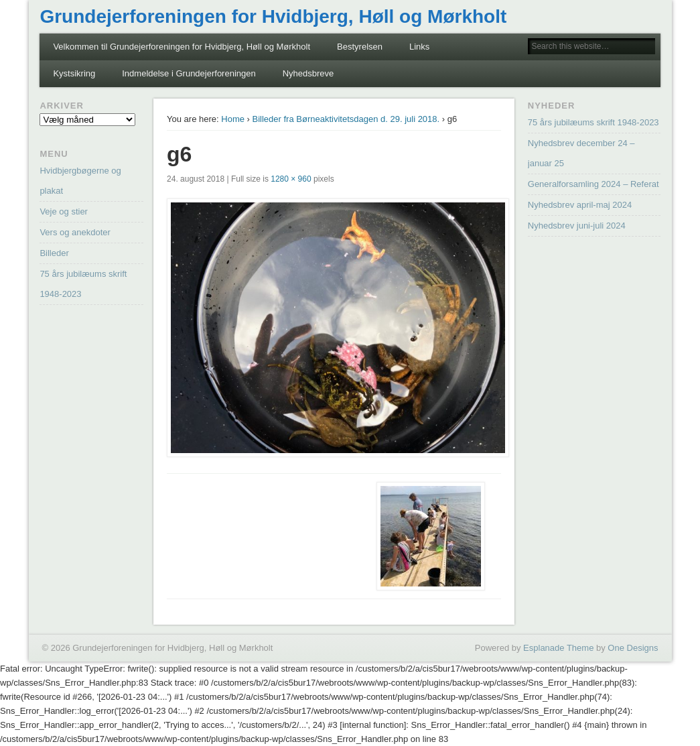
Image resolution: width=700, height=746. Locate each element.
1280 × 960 (291, 179)
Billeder (54, 253)
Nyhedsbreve (308, 73)
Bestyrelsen (360, 47)
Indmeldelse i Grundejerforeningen (189, 73)
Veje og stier (64, 211)
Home (233, 119)
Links (419, 47)
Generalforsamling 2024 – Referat (593, 184)
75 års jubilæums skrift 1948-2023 (593, 122)
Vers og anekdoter (75, 232)
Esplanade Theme (558, 648)
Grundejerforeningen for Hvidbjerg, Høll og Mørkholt (273, 16)
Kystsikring (74, 73)
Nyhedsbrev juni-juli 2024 (577, 226)
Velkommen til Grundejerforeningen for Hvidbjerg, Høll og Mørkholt (182, 47)
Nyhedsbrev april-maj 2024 (580, 205)
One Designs (633, 648)
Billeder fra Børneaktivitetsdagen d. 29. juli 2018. (346, 119)
